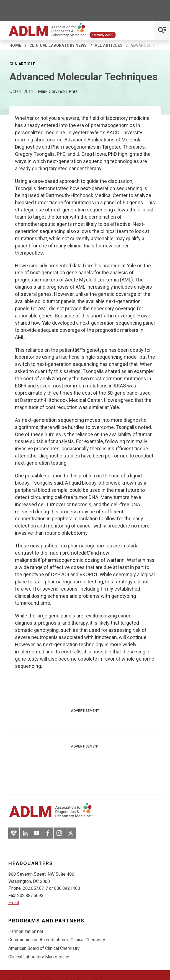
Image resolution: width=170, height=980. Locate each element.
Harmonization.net (26, 931)
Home (15, 45)
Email (14, 903)
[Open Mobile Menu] (162, 30)
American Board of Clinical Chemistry (44, 948)
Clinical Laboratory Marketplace (39, 957)
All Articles (109, 45)
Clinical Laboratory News (58, 45)
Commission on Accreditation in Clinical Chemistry (57, 940)
